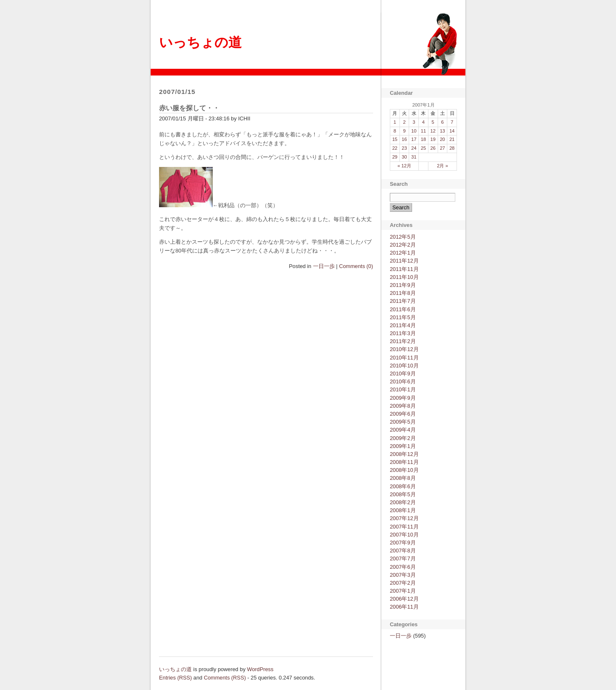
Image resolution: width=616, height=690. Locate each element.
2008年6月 (403, 486)
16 (404, 139)
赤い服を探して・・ (189, 108)
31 (414, 157)
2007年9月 (403, 543)
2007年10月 (404, 535)
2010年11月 (404, 358)
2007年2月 (403, 583)
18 (423, 139)
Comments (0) (356, 266)
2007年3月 (403, 575)
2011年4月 (403, 325)
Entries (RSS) (175, 678)
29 (395, 157)
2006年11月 (404, 607)
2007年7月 (403, 559)
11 (423, 131)
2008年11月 (404, 462)
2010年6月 (403, 381)
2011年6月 (403, 309)
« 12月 (404, 166)
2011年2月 (403, 341)
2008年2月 (403, 502)
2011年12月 (404, 261)
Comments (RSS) (225, 678)
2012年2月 (403, 245)
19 (433, 139)
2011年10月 (404, 277)
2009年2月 (403, 438)
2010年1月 (403, 389)
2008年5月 (403, 494)
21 (452, 139)
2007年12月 (404, 518)
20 (442, 139)
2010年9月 (403, 374)
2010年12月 (404, 349)
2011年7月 (403, 301)
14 (452, 131)
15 (395, 139)
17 (414, 139)
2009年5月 (403, 422)
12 (433, 131)
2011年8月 (403, 293)
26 (433, 148)
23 (404, 148)
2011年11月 (404, 269)
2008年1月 (403, 510)
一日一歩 (324, 266)
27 (442, 148)
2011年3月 (403, 333)
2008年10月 (404, 470)
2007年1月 (403, 591)
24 (414, 148)
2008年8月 (403, 478)
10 (414, 131)
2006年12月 (404, 599)
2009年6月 (403, 414)
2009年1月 (403, 446)
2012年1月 (403, 253)
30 (404, 157)
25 (423, 148)
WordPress (260, 669)
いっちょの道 (200, 42)
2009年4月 (403, 430)
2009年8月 (403, 406)
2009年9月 (403, 398)
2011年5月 (403, 317)
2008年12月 (404, 454)
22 (395, 148)
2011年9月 (403, 285)
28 (452, 148)
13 (442, 131)
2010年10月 (404, 366)
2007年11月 (404, 527)
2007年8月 (403, 551)
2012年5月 (403, 237)
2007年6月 (403, 567)
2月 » (442, 166)
